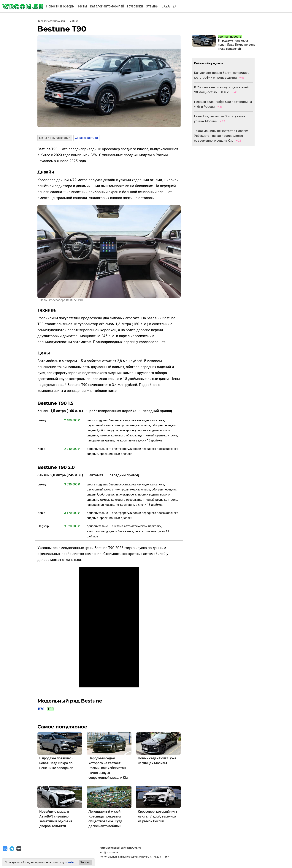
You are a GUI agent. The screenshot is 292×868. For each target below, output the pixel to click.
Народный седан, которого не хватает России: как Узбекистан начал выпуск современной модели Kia (108, 768)
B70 (41, 709)
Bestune (73, 21)
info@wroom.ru (109, 852)
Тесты (82, 6)
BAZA (166, 6)
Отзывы (152, 6)
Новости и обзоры (60, 6)
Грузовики (135, 6)
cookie (69, 862)
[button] (42, 81)
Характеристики (86, 138)
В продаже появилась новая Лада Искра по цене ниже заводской (56, 763)
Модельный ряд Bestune (70, 701)
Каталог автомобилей (107, 6)
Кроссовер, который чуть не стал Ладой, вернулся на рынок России (158, 816)
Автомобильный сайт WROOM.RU (120, 848)
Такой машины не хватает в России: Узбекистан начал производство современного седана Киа (221, 136)
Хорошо (86, 862)
